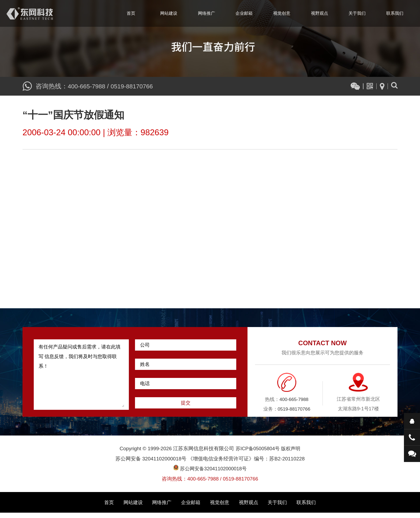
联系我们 (395, 13)
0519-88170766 (136, 86)
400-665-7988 (88, 86)
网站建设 (169, 13)
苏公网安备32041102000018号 (210, 474)
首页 (131, 13)
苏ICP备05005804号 (257, 454)
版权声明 (292, 454)
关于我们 (357, 13)
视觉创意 (282, 13)
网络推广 (207, 13)
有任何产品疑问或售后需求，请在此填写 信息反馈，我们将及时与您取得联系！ (81, 380)
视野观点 (320, 13)
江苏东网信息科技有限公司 (30, 13)
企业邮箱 (244, 13)
